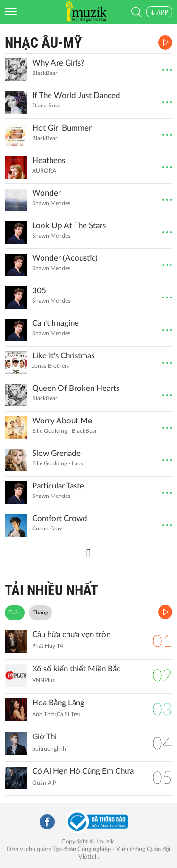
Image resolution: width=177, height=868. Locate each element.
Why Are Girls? (58, 63)
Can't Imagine (55, 323)
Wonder (46, 193)
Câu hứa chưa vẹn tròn (71, 634)
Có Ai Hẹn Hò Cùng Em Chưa (83, 771)
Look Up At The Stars (69, 226)
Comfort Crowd (60, 518)
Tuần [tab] (15, 612)
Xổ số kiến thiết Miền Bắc (76, 669)
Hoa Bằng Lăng (58, 703)
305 (39, 291)
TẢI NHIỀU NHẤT (51, 590)
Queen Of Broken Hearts (76, 388)
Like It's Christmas (63, 356)
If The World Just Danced (76, 95)
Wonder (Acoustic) (65, 258)
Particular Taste (58, 486)
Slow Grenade (56, 453)
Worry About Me (62, 421)
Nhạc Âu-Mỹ (43, 43)
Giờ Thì (44, 737)
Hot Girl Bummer (62, 128)
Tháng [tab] (40, 612)
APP (159, 12)
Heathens (49, 161)
